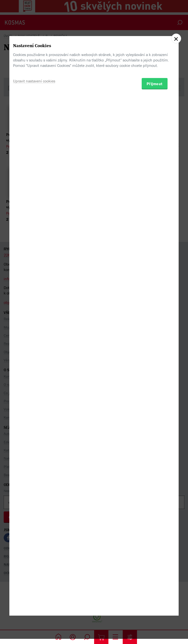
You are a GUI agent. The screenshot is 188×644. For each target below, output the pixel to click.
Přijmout (155, 345)
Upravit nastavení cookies (34, 342)
